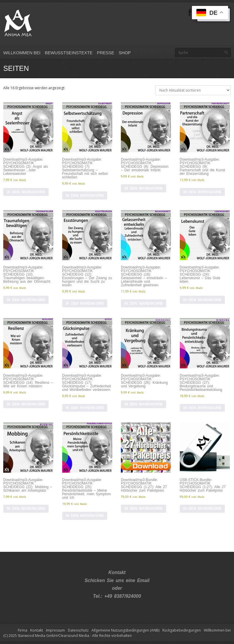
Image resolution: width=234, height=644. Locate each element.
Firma (23, 630)
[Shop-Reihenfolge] (193, 90)
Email (143, 580)
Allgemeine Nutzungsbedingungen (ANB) (125, 630)
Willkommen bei (22, 53)
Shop (125, 53)
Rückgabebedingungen (182, 630)
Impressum (55, 630)
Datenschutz (78, 630)
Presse (105, 53)
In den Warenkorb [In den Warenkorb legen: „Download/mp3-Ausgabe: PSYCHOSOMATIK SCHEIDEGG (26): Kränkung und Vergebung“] (144, 404)
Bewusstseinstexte (69, 53)
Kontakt (37, 630)
